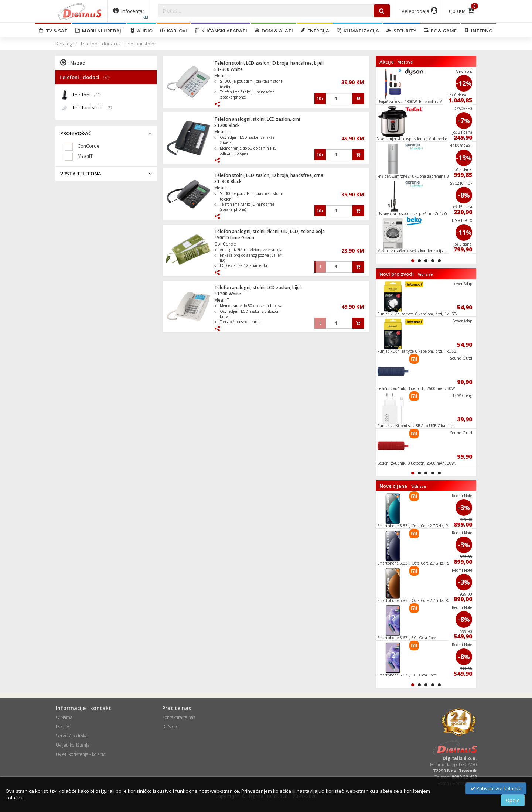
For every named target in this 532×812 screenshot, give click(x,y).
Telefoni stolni (140, 44)
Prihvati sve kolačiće (496, 788)
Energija (315, 31)
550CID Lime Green (234, 238)
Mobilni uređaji (99, 31)
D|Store (170, 727)
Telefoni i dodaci (99, 44)
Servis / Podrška (72, 736)
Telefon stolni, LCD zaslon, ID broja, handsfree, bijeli (269, 63)
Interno (478, 31)
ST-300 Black (228, 181)
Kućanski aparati (221, 31)
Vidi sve (405, 62)
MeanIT (222, 76)
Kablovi (173, 31)
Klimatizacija (358, 31)
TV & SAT (53, 31)
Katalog (64, 44)
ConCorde (225, 244)
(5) (110, 108)
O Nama (64, 717)
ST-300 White (229, 69)
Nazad (73, 62)
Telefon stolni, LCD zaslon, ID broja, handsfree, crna (269, 175)
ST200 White (228, 294)
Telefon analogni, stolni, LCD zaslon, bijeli (258, 287)
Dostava (64, 727)
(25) (98, 95)
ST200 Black (227, 125)
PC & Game (440, 31)
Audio (141, 31)
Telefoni (86, 95)
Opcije (513, 800)
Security (401, 31)
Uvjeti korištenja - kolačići (81, 754)
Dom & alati (274, 31)
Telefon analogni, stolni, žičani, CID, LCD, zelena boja (270, 231)
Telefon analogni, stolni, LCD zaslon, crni (257, 119)
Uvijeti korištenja (73, 745)
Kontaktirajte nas (179, 717)
